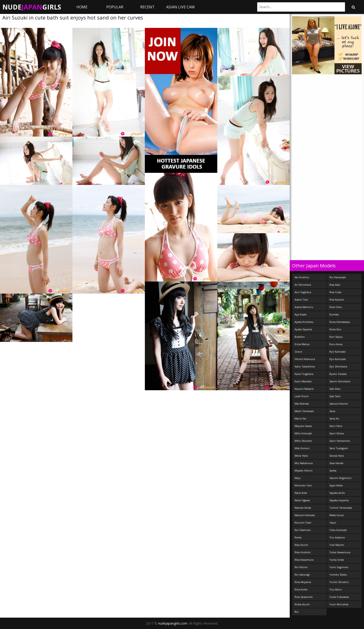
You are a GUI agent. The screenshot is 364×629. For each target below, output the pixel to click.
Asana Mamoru (304, 307)
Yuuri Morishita (339, 604)
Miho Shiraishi (303, 441)
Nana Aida (301, 493)
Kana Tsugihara (304, 374)
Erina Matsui (302, 344)
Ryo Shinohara (338, 366)
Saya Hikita (336, 485)
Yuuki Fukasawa (339, 597)
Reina (298, 537)
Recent (147, 7)
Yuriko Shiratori (339, 582)
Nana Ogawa (302, 500)
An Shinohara (303, 285)
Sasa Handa (336, 463)
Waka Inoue (337, 515)
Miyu (298, 478)
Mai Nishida (302, 404)
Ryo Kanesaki (338, 352)
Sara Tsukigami (339, 448)
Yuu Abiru (336, 589)
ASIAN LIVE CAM (180, 7)
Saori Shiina (337, 433)
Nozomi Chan (303, 523)
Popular (115, 7)
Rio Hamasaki (338, 277)
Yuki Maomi (337, 545)
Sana (332, 411)
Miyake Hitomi (304, 470)
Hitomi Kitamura (305, 359)
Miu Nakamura (304, 463)
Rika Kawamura (304, 560)
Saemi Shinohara (340, 381)
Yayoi (333, 523)
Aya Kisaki (301, 314)
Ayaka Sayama (303, 329)
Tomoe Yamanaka (341, 508)
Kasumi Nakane (304, 389)
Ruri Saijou (336, 337)
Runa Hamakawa (340, 322)
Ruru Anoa (336, 344)
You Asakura (337, 537)
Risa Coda (335, 292)
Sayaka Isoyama (339, 500)
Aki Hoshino (302, 277)
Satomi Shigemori (340, 478)
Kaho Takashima (305, 366)
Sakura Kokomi (339, 404)
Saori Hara (336, 426)
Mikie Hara (301, 456)
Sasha (333, 470)
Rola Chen (336, 307)
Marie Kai (300, 418)
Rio (297, 612)
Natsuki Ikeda (303, 508)
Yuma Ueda (337, 560)
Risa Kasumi (337, 300)
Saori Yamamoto (340, 441)
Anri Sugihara (303, 292)
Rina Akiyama (303, 582)
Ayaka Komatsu (304, 322)
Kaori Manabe (303, 381)
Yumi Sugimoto (339, 567)
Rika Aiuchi (301, 545)
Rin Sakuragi (302, 575)
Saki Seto (335, 396)
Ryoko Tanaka (338, 374)
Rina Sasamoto (304, 597)
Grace (298, 352)
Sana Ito (334, 418)
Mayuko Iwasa (303, 426)
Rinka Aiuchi (302, 604)
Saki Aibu (335, 389)
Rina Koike (301, 589)
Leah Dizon (302, 396)
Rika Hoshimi (303, 552)
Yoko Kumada (338, 530)
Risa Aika (335, 285)
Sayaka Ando (337, 493)
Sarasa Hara (337, 456)
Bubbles (300, 337)
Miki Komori (302, 448)
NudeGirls (32, 7)
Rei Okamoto (303, 530)
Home (82, 7)
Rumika (334, 314)
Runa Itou (335, 329)
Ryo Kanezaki (338, 359)
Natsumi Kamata (305, 515)
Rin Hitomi (301, 567)
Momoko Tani (303, 485)
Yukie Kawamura (340, 552)
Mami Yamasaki (304, 411)
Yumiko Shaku (338, 575)
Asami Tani (301, 300)
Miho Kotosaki (303, 433)
